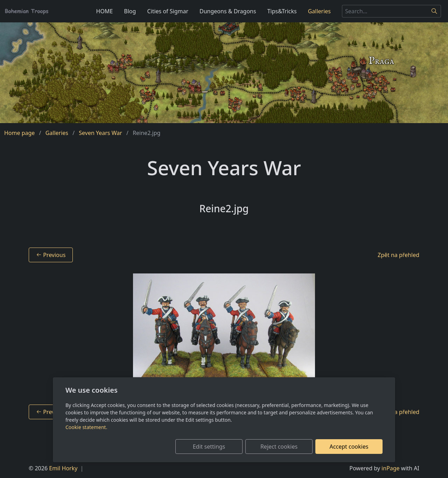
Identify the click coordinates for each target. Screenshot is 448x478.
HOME (105, 11)
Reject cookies (279, 447)
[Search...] (385, 11)
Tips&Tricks (282, 11)
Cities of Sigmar (168, 11)
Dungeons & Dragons (228, 11)
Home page (19, 133)
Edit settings (209, 447)
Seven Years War (100, 133)
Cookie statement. (86, 427)
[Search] (435, 11)
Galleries (319, 11)
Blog (130, 11)
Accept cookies (349, 447)
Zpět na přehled (398, 255)
